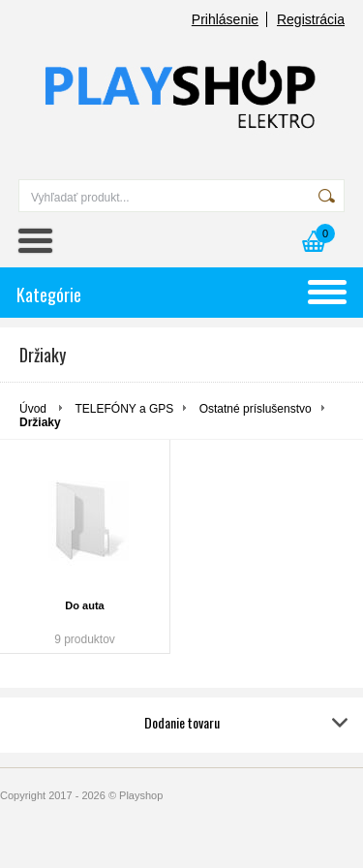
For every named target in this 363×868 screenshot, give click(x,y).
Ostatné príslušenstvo (256, 409)
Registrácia (311, 19)
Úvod (33, 409)
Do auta (84, 605)
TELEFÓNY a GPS (124, 409)
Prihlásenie (225, 19)
